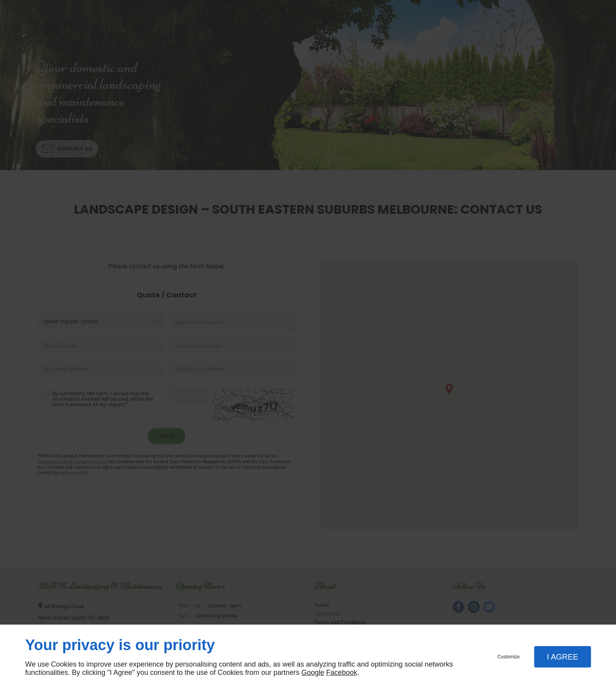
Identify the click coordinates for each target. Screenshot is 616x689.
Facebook (342, 673)
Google (313, 673)
